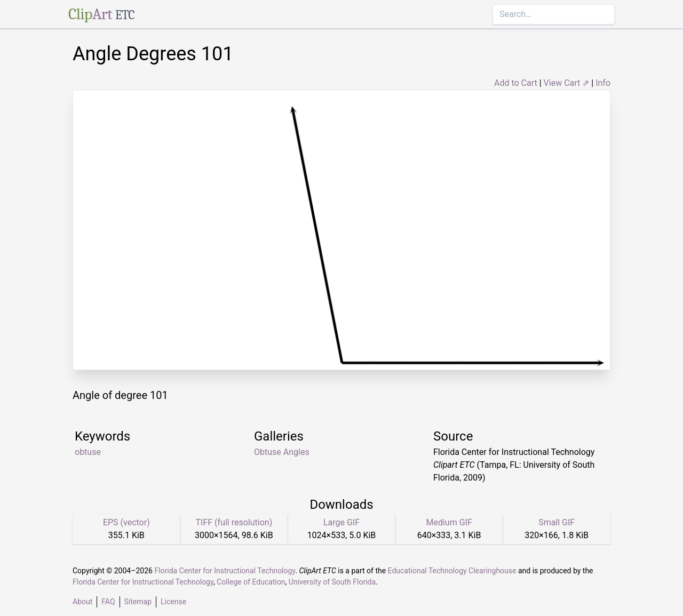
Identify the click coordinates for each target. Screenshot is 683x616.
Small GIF (557, 522)
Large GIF (341, 522)
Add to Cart (516, 83)
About (82, 602)
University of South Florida (332, 582)
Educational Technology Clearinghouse (452, 571)
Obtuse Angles (282, 452)
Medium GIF (449, 522)
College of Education (251, 582)
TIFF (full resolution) (234, 522)
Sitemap (138, 602)
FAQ (108, 602)
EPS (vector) (126, 522)
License (173, 602)
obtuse (88, 452)
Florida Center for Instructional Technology (225, 571)
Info (603, 83)
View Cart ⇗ (567, 83)
